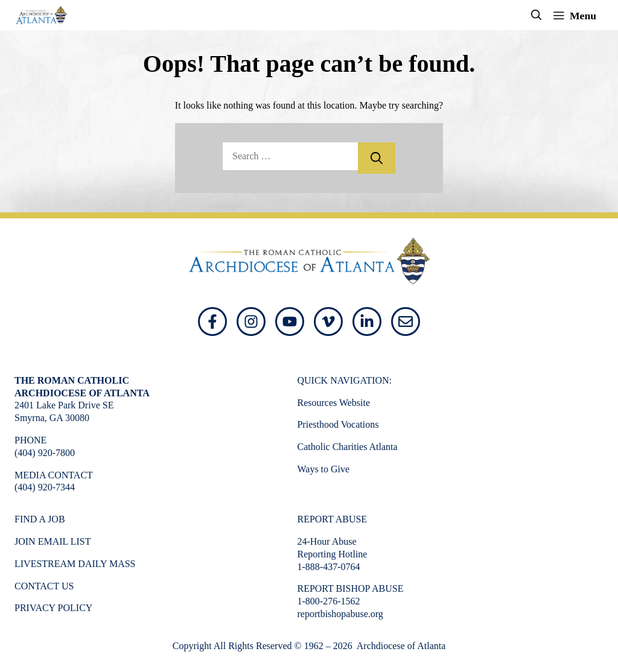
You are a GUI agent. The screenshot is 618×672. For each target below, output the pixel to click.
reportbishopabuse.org (340, 614)
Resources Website (333, 403)
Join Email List (53, 541)
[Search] (377, 158)
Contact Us (44, 586)
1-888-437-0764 (328, 567)
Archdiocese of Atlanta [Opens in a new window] (400, 646)
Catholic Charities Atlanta (347, 447)
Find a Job (40, 519)
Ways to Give (323, 469)
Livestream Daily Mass (75, 564)
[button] (537, 15)
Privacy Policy (53, 608)
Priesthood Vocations (338, 424)
